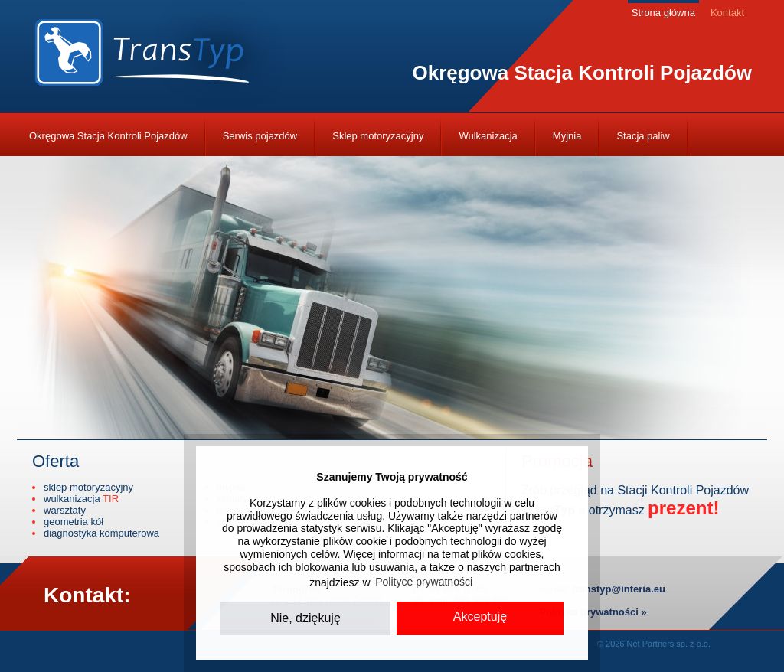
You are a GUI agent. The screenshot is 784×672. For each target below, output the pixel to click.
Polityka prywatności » (593, 612)
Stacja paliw (643, 136)
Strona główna (663, 13)
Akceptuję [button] (480, 617)
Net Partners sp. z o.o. (669, 644)
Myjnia (567, 136)
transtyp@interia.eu (619, 589)
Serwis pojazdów (260, 136)
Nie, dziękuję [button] (305, 618)
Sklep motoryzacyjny (378, 136)
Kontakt (727, 13)
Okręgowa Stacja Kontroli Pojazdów (108, 136)
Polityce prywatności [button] (424, 582)
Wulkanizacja (488, 136)
